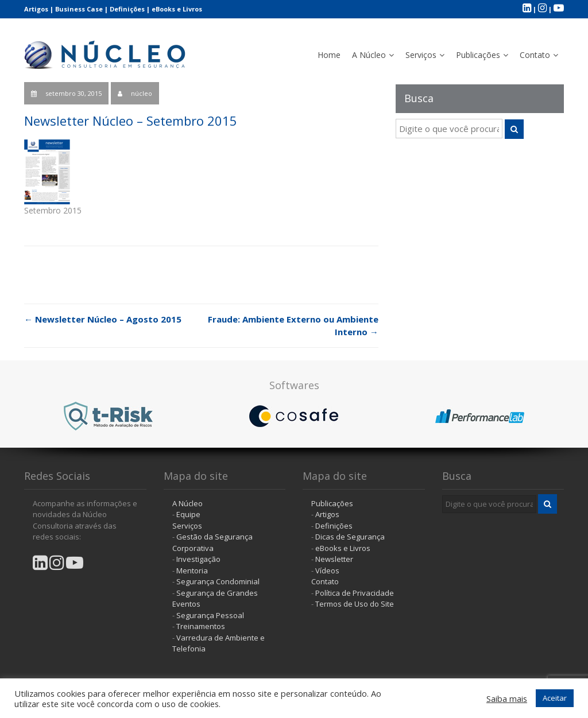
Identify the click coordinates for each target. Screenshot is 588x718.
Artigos (36, 9)
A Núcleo (369, 55)
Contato (535, 55)
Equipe (188, 514)
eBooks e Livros (177, 9)
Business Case (79, 9)
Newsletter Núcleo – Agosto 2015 (103, 319)
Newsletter (334, 559)
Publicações (478, 55)
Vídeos (327, 570)
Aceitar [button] (555, 698)
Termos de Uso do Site (355, 604)
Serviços (421, 55)
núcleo (142, 93)
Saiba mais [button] (507, 698)
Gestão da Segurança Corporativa (212, 542)
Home (329, 55)
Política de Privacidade (355, 593)
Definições (127, 9)
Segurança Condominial (218, 581)
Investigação (198, 559)
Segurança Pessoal (210, 615)
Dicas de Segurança (350, 537)
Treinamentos (201, 626)
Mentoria (192, 570)
